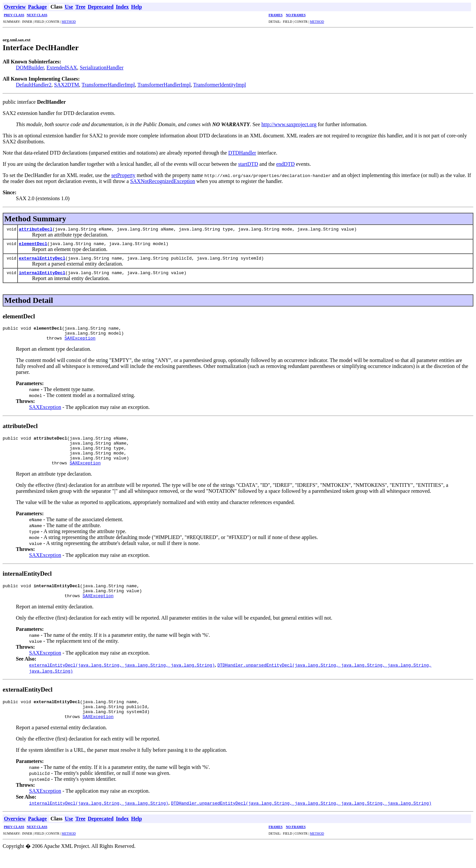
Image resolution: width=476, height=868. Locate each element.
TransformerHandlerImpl (108, 85)
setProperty (123, 175)
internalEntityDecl (42, 272)
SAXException (80, 341)
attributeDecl (36, 229)
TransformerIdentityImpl (220, 85)
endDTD (286, 164)
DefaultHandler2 (34, 85)
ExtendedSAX (62, 68)
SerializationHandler (101, 68)
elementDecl (33, 243)
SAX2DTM (67, 85)
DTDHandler (242, 153)
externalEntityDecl (42, 258)
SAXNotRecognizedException (163, 181)
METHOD (69, 22)
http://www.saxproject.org (289, 124)
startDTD (248, 164)
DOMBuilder (30, 68)
